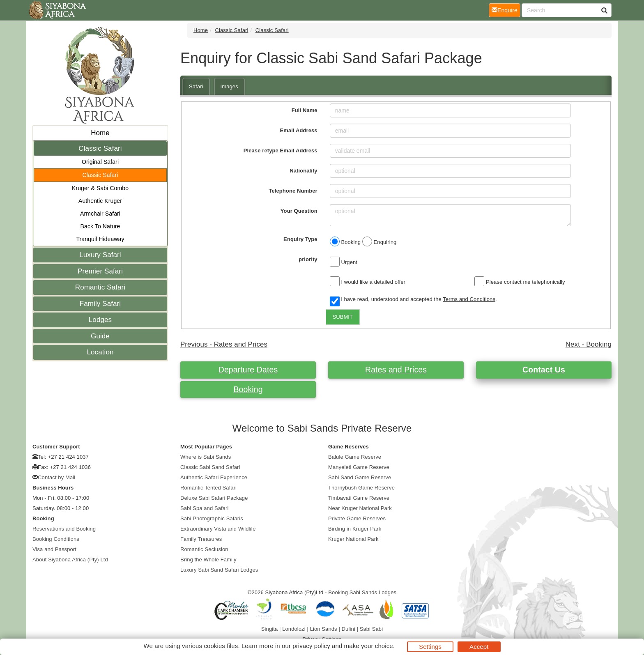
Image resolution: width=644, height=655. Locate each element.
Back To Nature (100, 226)
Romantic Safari (100, 287)
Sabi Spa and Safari (205, 508)
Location (100, 352)
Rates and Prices (396, 370)
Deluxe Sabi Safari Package (214, 498)
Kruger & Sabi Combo (100, 188)
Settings (430, 647)
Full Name (305, 110)
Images (229, 86)
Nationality (304, 171)
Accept (479, 647)
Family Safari (100, 304)
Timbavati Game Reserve (359, 498)
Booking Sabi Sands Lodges (362, 592)
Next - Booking (589, 344)
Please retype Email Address (281, 151)
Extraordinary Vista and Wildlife (218, 529)
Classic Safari (100, 148)
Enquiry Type (300, 239)
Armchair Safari (100, 214)
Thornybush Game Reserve (361, 488)
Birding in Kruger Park (355, 529)
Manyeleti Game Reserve (359, 467)
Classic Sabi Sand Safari (210, 467)
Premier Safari (100, 271)
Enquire (506, 10)
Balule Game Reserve (355, 457)
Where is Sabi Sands (206, 457)
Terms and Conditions (469, 299)
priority (308, 259)
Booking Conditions (56, 539)
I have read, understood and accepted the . (413, 300)
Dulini (348, 629)
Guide (100, 336)
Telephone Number (293, 191)
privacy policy (311, 646)
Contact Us (544, 370)
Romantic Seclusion (204, 549)
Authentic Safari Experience (214, 477)
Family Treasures (201, 539)
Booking (248, 389)
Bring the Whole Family (208, 560)
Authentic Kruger (100, 201)
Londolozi (294, 629)
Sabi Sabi (371, 629)
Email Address (299, 130)
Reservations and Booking (64, 529)
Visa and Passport (54, 549)
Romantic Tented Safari (208, 488)
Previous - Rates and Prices (224, 344)
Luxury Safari (100, 255)
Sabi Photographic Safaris (212, 518)
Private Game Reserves (357, 518)
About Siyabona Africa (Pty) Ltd (70, 560)
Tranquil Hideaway (100, 239)
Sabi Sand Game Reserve (360, 477)
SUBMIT (343, 317)
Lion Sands (324, 629)
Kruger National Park (353, 539)
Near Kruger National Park (360, 508)
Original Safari (100, 162)
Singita (269, 629)
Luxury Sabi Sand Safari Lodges (219, 570)
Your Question (299, 211)
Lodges (100, 320)
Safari (196, 86)
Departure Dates (248, 370)
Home (100, 133)
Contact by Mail (56, 477)
